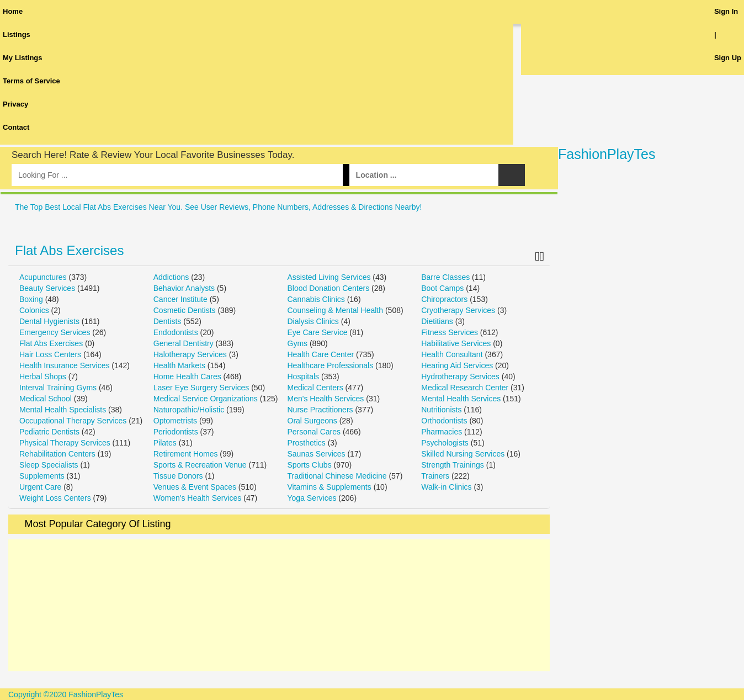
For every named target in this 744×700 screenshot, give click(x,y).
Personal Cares (314, 432)
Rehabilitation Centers (57, 454)
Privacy (15, 104)
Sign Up (728, 58)
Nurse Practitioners (320, 410)
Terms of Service (31, 81)
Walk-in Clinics (446, 487)
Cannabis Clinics (316, 299)
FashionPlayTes (607, 154)
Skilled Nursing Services (463, 454)
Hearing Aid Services (457, 365)
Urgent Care (40, 487)
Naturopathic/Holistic (189, 410)
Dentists (168, 321)
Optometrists (175, 421)
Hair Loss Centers (50, 354)
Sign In (726, 11)
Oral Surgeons (312, 421)
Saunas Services (317, 454)
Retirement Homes (186, 454)
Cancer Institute (180, 299)
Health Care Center (321, 354)
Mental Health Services (461, 399)
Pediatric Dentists (49, 432)
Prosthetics (307, 443)
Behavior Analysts (184, 288)
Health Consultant (452, 354)
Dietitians (437, 321)
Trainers (435, 476)
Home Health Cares (187, 376)
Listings (17, 35)
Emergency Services (55, 332)
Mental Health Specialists (63, 410)
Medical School (46, 399)
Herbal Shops (43, 376)
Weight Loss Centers (55, 498)
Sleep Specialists (49, 465)
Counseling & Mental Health (336, 310)
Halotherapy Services (190, 354)
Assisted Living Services (329, 277)
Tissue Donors (178, 476)
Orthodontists (444, 421)
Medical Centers (315, 388)
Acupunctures (43, 277)
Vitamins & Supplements (330, 487)
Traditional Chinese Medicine (337, 476)
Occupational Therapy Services (73, 421)
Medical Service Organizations (206, 399)
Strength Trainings (453, 465)
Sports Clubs (310, 465)
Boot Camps (442, 288)
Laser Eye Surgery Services (201, 388)
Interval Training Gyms (58, 388)
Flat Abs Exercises (69, 250)
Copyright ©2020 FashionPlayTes (66, 694)
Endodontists (176, 332)
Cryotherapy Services (458, 310)
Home (13, 11)
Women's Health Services (198, 498)
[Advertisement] (279, 605)
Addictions (171, 277)
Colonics (34, 310)
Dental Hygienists (49, 321)
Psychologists (445, 443)
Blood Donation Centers (329, 288)
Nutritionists (441, 410)
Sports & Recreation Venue (200, 465)
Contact (16, 127)
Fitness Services (450, 332)
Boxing (31, 299)
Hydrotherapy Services (460, 376)
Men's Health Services (326, 399)
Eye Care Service (318, 332)
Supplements (42, 476)
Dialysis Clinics (313, 321)
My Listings (23, 58)
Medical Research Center (465, 388)
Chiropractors (444, 299)
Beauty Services (47, 288)
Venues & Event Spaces (195, 487)
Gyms (298, 343)
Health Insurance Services (64, 365)
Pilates (165, 443)
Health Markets (179, 365)
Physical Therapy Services (65, 443)
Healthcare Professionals (331, 365)
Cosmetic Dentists (185, 310)
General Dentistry (184, 343)
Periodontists (176, 432)
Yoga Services (312, 498)
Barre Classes (445, 277)
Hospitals (304, 376)
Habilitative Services (456, 343)
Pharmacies (442, 432)
